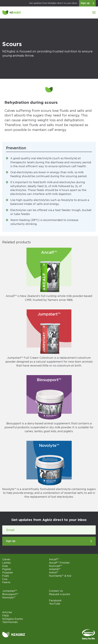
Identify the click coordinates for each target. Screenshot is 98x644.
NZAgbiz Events (13, 619)
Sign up (87, 3)
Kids (5, 566)
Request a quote (60, 594)
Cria (5, 579)
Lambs (7, 563)
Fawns (6, 582)
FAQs (6, 616)
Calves (6, 559)
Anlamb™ (55, 569)
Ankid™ (54, 572)
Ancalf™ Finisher (59, 563)
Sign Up (49, 541)
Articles (7, 612)
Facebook (55, 600)
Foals (6, 576)
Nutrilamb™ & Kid (60, 576)
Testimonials (10, 622)
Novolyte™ (9, 597)
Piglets (7, 569)
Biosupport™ (10, 594)
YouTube (55, 604)
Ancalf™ (54, 559)
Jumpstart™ (10, 591)
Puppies (7, 572)
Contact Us (56, 591)
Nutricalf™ (56, 566)
